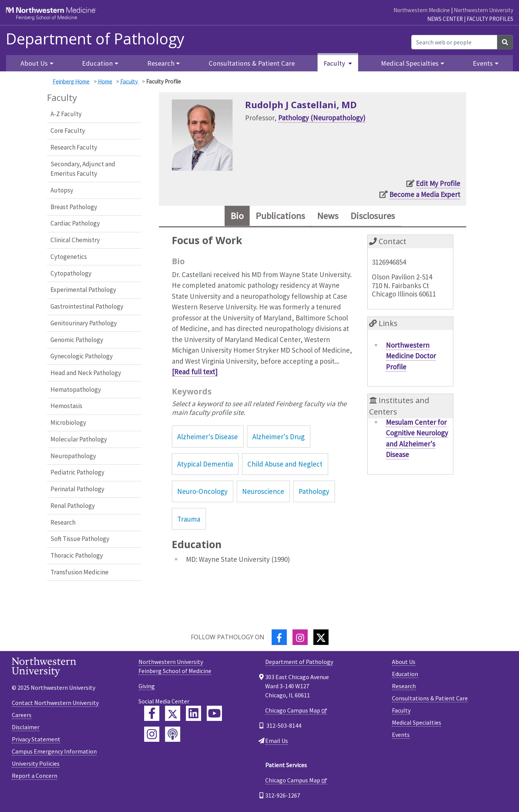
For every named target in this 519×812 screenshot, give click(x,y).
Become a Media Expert (425, 194)
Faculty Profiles (490, 19)
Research (63, 522)
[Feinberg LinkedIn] (193, 713)
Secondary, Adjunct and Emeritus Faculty (83, 169)
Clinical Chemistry (75, 240)
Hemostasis (66, 406)
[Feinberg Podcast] (173, 734)
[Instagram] (300, 637)
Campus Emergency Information (54, 751)
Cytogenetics (69, 257)
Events (401, 735)
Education (405, 674)
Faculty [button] (335, 63)
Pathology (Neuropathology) (322, 118)
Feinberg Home (71, 81)
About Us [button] (34, 63)
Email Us (277, 741)
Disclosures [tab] (373, 216)
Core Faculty (68, 131)
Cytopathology (71, 273)
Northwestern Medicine (422, 10)
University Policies (36, 763)
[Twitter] (321, 637)
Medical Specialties (417, 722)
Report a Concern (35, 776)
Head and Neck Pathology (86, 373)
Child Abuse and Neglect (285, 464)
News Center (445, 19)
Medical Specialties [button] (410, 63)
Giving (147, 686)
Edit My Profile (438, 183)
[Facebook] (279, 637)
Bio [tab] (237, 216)
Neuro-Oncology (202, 491)
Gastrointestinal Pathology (87, 306)
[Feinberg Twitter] (173, 713)
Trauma (189, 519)
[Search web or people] (454, 42)
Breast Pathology (74, 207)
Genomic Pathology (77, 340)
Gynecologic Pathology (82, 356)
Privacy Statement (36, 739)
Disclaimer (26, 727)
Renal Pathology (73, 506)
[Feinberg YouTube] (214, 713)
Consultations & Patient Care (252, 63)
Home (105, 81)
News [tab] (328, 216)
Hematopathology (76, 389)
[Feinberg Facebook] (152, 713)
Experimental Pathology (83, 290)
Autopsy (62, 190)
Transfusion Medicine (79, 572)
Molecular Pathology (79, 439)
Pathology (314, 491)
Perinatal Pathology (77, 489)
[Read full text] (195, 372)
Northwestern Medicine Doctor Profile (411, 356)
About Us (404, 662)
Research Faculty (74, 147)
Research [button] (161, 63)
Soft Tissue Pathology (80, 539)
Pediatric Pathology (77, 472)
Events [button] (483, 63)
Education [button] (97, 63)
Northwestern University (484, 10)
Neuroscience (263, 491)
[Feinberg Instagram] (152, 734)
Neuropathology (73, 456)
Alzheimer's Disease (208, 437)
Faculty (130, 81)
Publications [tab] (280, 216)
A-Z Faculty (66, 114)
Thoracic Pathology (77, 555)
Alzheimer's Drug (278, 437)
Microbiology (68, 423)
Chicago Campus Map (293, 710)
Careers (22, 715)
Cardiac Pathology (75, 223)
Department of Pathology (95, 39)
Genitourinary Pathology (84, 323)
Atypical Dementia (205, 464)
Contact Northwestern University (55, 703)
